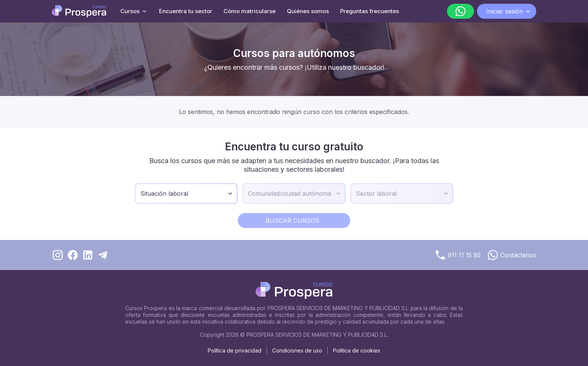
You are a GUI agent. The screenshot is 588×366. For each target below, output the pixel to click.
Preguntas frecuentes (370, 11)
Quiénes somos (308, 11)
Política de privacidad (235, 350)
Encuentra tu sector (186, 11)
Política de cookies (357, 350)
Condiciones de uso (297, 350)
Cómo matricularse (250, 11)
